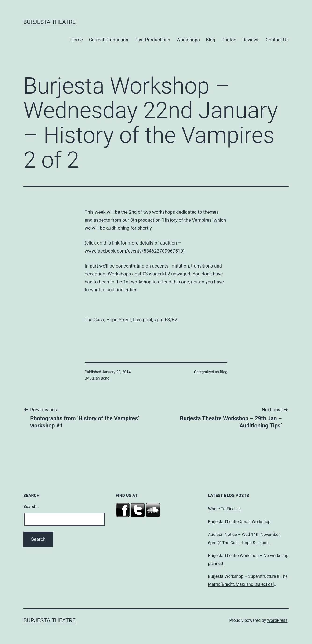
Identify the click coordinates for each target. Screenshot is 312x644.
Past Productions (152, 40)
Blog (210, 40)
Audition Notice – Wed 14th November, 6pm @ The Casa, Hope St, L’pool (244, 538)
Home (76, 40)
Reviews (251, 40)
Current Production (109, 40)
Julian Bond (100, 378)
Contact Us (277, 40)
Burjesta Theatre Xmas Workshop (239, 522)
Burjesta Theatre (49, 22)
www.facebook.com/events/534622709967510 (134, 251)
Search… (31, 506)
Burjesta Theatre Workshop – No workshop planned (248, 559)
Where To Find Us (224, 509)
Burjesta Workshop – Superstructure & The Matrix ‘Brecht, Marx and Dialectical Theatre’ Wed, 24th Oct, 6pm (248, 581)
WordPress (277, 620)
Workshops (188, 40)
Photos (229, 40)
